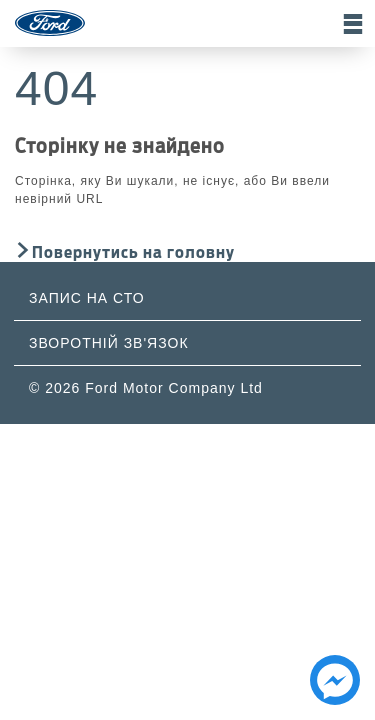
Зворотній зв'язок (109, 343)
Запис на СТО (87, 298)
